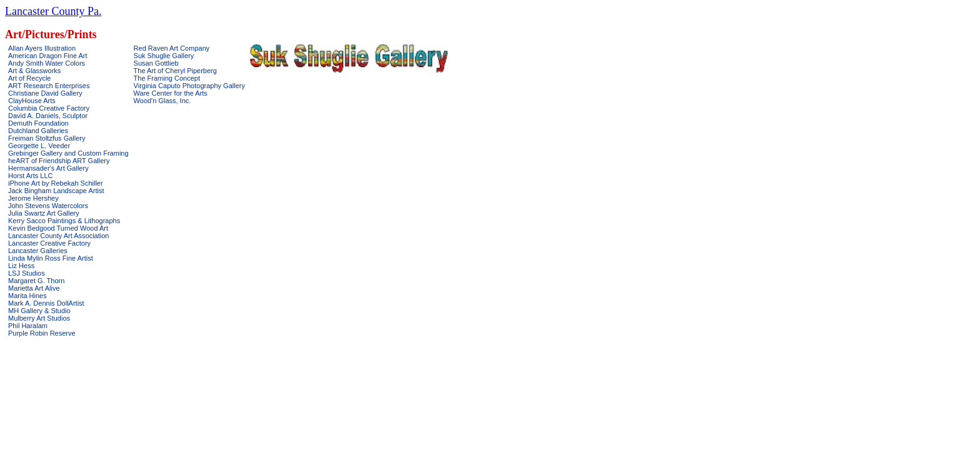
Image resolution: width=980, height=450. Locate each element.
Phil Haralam (28, 326)
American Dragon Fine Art (48, 56)
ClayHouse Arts (32, 101)
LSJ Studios (27, 273)
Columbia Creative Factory (49, 108)
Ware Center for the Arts (171, 93)
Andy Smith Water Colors (47, 63)
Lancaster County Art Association (58, 236)
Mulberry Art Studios (39, 318)
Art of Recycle (29, 78)
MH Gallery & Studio (39, 311)
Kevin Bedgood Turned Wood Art (58, 228)
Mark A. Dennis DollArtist (46, 303)
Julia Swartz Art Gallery (44, 213)
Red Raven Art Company (172, 48)
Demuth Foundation (38, 123)
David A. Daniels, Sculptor (48, 116)
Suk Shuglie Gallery (164, 56)
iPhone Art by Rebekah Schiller (56, 183)
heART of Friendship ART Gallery (59, 161)
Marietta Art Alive (34, 288)
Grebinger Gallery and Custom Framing (68, 153)
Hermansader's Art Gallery (48, 168)
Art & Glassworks (34, 71)
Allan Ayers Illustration (42, 48)
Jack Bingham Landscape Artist (56, 191)
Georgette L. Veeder (39, 146)
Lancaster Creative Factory (49, 243)
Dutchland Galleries (38, 131)
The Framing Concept (167, 78)
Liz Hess (21, 266)
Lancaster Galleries (38, 251)
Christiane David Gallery (45, 93)
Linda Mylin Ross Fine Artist (51, 258)
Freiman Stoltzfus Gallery (47, 138)
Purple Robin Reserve (42, 333)
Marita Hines (27, 296)
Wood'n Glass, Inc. (162, 101)
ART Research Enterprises (49, 86)
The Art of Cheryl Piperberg (175, 71)
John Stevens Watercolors (48, 206)
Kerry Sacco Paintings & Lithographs (64, 221)
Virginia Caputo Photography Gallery (189, 86)
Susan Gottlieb (156, 63)
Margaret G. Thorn (36, 281)
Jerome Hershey (33, 198)
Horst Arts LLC (31, 176)
